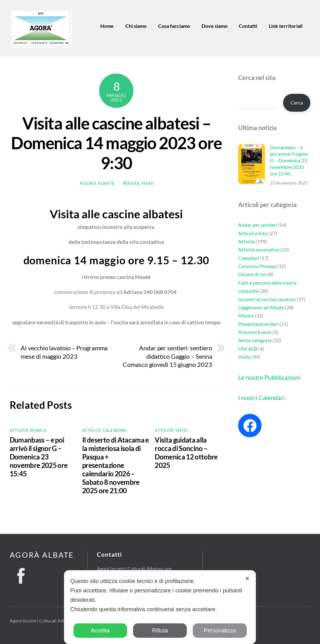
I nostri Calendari (261, 398)
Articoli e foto (253, 233)
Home (107, 26)
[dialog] (160, 607)
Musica (38, 430)
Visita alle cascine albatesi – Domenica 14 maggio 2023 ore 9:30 (116, 143)
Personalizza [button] (220, 631)
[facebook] (21, 574)
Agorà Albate (97, 183)
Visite (147, 183)
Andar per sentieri (257, 225)
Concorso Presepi (257, 266)
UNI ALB (248, 349)
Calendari (115, 430)
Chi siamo (136, 26)
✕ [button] (247, 579)
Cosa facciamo (174, 26)
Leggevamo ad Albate (261, 307)
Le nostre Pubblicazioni (269, 377)
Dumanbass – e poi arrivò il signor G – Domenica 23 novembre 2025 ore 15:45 (39, 457)
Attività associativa (259, 249)
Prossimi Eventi (255, 332)
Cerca (297, 102)
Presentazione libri (258, 324)
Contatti (248, 26)
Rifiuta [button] (160, 631)
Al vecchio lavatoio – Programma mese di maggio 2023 (64, 352)
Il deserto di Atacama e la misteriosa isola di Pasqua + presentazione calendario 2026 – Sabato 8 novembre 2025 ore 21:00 (116, 465)
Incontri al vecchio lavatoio (267, 299)
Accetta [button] (100, 631)
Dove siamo (215, 26)
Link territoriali (286, 26)
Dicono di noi (252, 274)
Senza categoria (255, 340)
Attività (131, 183)
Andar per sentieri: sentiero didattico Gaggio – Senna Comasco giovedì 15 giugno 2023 (167, 356)
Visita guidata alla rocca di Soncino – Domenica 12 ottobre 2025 (186, 453)
